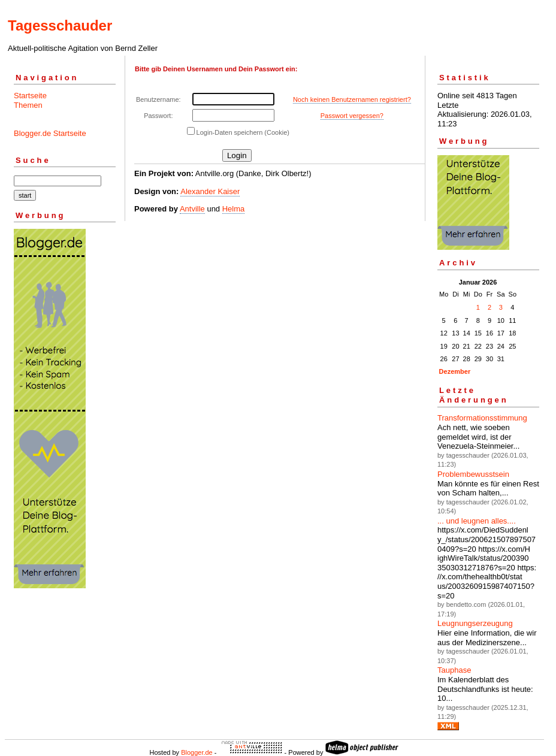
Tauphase (454, 670)
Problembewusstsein (473, 474)
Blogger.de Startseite (50, 133)
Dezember (455, 371)
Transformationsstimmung (482, 418)
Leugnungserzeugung (475, 623)
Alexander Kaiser (210, 191)
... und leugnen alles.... (477, 521)
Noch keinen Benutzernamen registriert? (352, 99)
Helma (234, 209)
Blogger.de (197, 752)
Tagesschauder (60, 25)
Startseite (30, 96)
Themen (28, 105)
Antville (192, 209)
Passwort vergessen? (352, 116)
